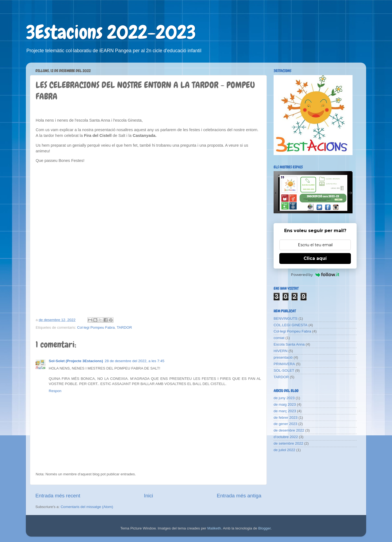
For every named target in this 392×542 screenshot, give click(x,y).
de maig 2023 (285, 404)
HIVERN (281, 351)
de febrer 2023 (286, 418)
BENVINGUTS (286, 318)
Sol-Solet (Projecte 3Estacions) (76, 361)
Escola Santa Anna (289, 344)
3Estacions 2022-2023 (111, 32)
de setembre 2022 (288, 443)
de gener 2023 (285, 424)
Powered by (315, 275)
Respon (55, 391)
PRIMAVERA (284, 364)
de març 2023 (285, 411)
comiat (279, 338)
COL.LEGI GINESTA (290, 325)
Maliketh (214, 528)
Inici (149, 496)
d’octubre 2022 (286, 437)
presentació (283, 357)
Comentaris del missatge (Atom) (87, 507)
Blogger (264, 528)
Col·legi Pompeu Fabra (96, 327)
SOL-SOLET (284, 370)
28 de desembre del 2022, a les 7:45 (135, 361)
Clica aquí (315, 258)
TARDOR (124, 327)
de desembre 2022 (289, 430)
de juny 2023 (284, 398)
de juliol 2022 (284, 450)
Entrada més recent (58, 496)
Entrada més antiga (239, 496)
